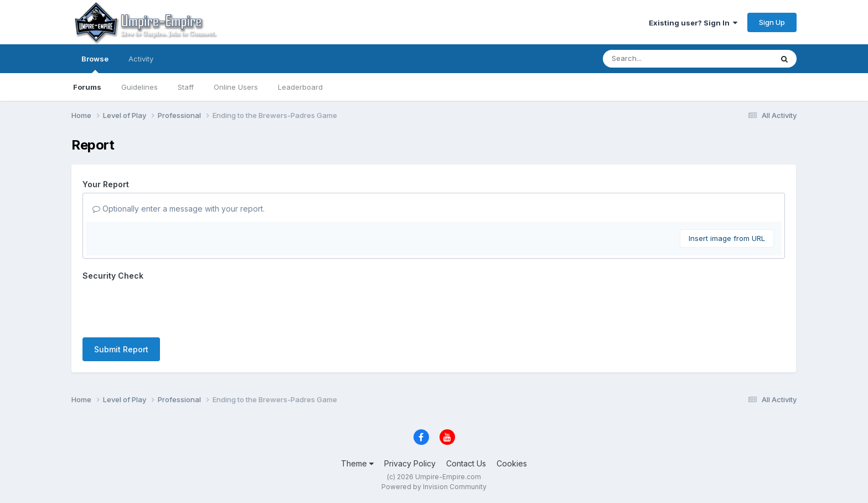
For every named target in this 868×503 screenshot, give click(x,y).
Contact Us (466, 463)
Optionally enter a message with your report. (179, 209)
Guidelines (139, 87)
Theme (357, 463)
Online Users (236, 87)
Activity (141, 59)
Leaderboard (300, 87)
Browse (95, 64)
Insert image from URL (727, 238)
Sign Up (772, 22)
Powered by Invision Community (434, 487)
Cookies (512, 463)
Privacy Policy (410, 463)
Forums (87, 87)
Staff (186, 87)
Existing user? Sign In (693, 23)
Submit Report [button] (121, 349)
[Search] (657, 59)
